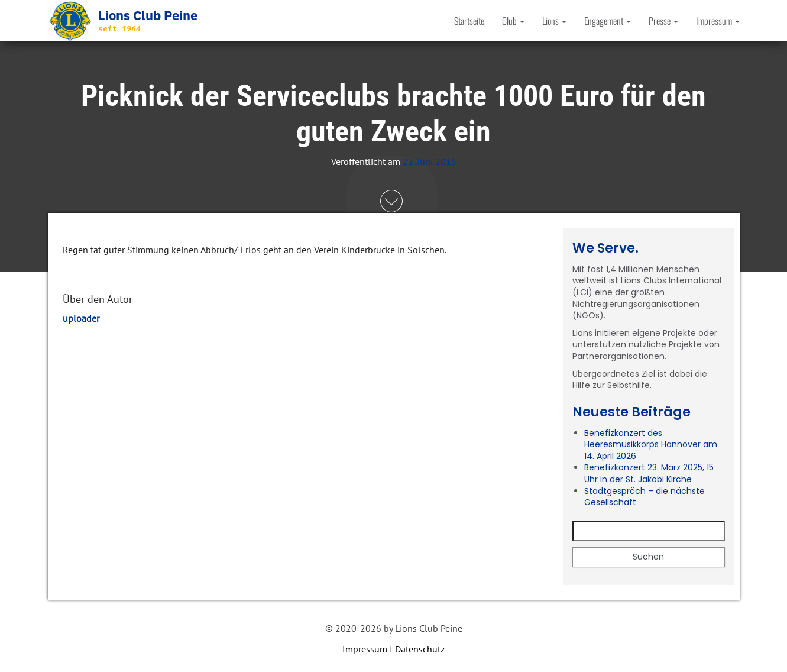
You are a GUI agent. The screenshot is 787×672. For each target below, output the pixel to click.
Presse (663, 21)
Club (513, 21)
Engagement (608, 21)
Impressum (718, 21)
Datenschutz (420, 649)
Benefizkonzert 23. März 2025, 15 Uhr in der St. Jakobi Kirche (649, 473)
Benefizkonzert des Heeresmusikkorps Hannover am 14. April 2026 (651, 445)
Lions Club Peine (148, 15)
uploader (81, 318)
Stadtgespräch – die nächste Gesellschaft (645, 497)
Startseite (469, 21)
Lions (554, 21)
